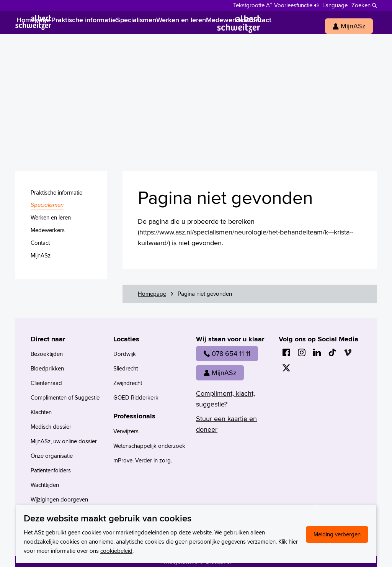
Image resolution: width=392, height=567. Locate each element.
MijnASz (220, 373)
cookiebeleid (116, 551)
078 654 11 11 (227, 353)
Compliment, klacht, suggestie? (225, 399)
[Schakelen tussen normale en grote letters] (253, 5)
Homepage (152, 294)
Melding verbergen (337, 534)
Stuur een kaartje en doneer (226, 424)
